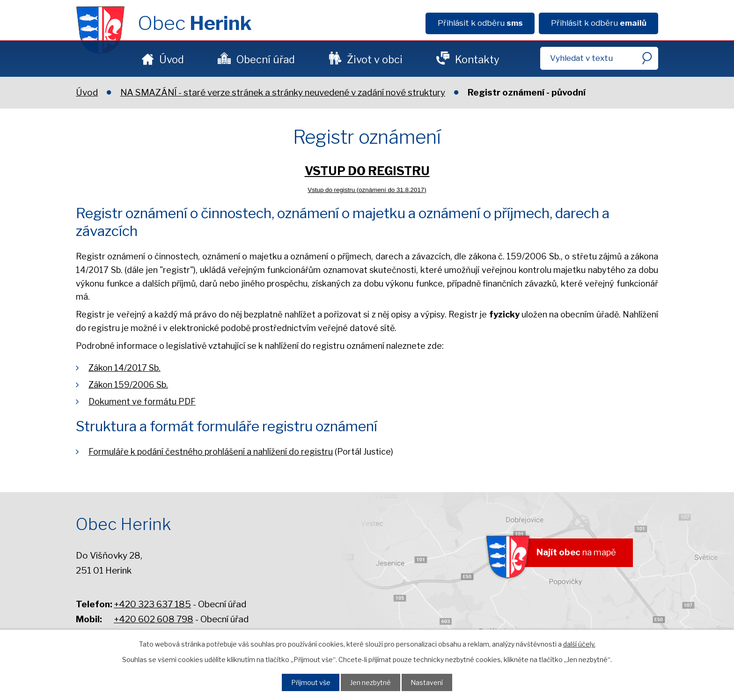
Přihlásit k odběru (480, 23)
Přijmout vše (308, 682)
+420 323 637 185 (152, 604)
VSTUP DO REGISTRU (367, 171)
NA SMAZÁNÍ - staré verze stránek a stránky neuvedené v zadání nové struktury (283, 92)
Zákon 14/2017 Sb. (125, 368)
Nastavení (430, 682)
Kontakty (477, 59)
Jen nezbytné (371, 682)
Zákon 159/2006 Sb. (128, 385)
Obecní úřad (266, 59)
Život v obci (375, 59)
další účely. (579, 643)
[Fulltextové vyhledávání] (599, 58)
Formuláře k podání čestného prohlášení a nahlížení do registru (211, 452)
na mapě (573, 553)
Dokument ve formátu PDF (142, 402)
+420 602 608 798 (154, 619)
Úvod (172, 59)
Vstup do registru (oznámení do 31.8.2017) (367, 190)
